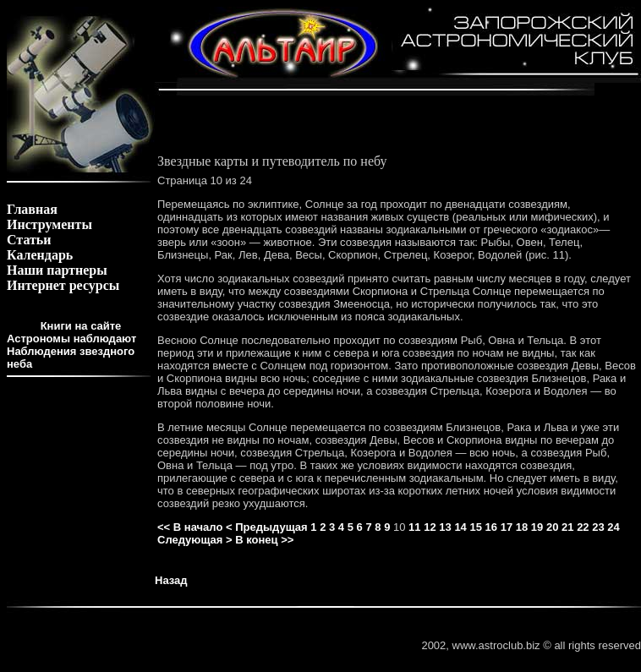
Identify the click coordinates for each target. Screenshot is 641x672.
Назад (171, 580)
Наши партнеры (57, 270)
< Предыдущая (267, 527)
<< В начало (190, 527)
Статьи (29, 240)
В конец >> (264, 540)
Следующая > (195, 540)
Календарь (40, 255)
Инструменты (49, 224)
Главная (32, 209)
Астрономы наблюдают (71, 339)
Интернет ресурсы (63, 285)
